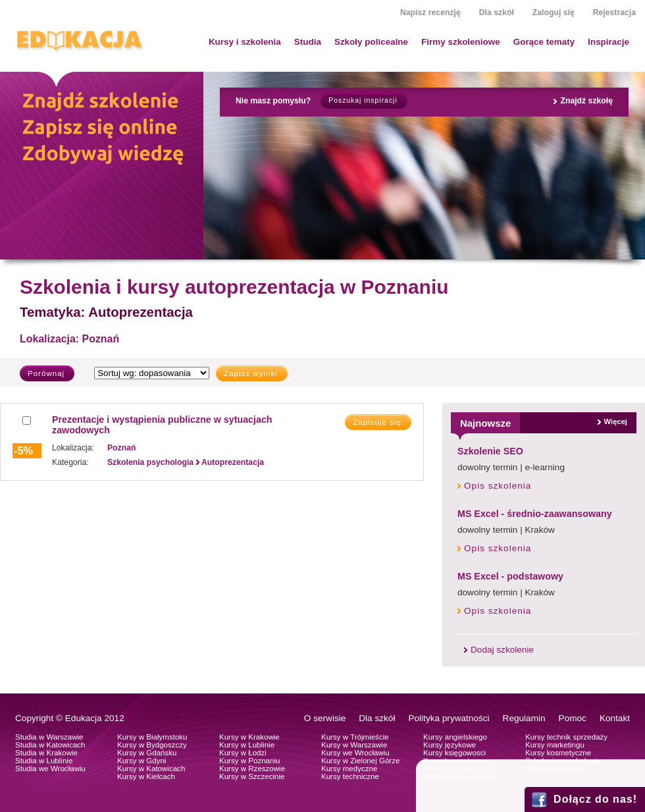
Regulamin (524, 718)
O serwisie (325, 718)
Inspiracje (608, 42)
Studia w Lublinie (44, 761)
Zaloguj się (554, 13)
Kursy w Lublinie (247, 745)
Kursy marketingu (555, 745)
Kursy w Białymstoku (152, 737)
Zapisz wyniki (251, 373)
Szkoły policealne (371, 42)
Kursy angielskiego (455, 737)
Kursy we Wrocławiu (355, 753)
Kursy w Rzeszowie (252, 769)
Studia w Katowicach (50, 745)
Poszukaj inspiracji (363, 100)
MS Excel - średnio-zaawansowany (535, 514)
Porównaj (46, 373)
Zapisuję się (377, 422)
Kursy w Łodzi (243, 753)
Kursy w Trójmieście (355, 737)
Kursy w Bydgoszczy (152, 745)
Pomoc (573, 718)
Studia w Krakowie (46, 753)
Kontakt (615, 718)
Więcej (616, 421)
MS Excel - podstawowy (510, 576)
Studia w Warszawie (49, 737)
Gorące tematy (544, 42)
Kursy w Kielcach (146, 776)
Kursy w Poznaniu (249, 761)
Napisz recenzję (430, 13)
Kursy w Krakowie (249, 737)
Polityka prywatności (449, 718)
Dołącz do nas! (595, 799)
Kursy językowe (450, 745)
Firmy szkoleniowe (461, 42)
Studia (308, 42)
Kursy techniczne (350, 776)
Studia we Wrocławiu (50, 769)
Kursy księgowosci (454, 753)
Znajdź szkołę (586, 101)
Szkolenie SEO (490, 451)
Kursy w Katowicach (151, 769)
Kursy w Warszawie (354, 745)
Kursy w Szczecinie (252, 776)
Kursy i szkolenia (245, 42)
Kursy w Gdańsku (147, 753)
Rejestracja (614, 13)
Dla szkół (497, 13)
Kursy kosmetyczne (558, 753)
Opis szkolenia (498, 486)
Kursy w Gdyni (142, 761)
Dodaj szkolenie (502, 650)
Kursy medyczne (349, 769)
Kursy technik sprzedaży (566, 737)
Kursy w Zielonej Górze (360, 761)
